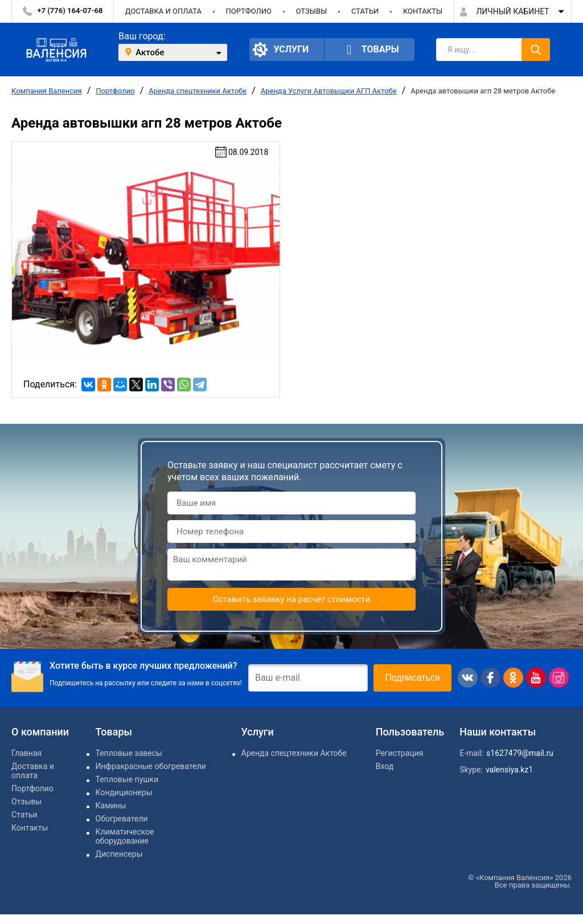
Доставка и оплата (163, 11)
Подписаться (413, 678)
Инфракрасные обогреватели (151, 766)
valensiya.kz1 (509, 770)
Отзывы (311, 11)
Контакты (423, 11)
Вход (385, 766)
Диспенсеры (119, 854)
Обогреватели (122, 819)
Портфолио (249, 11)
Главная (26, 753)
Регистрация (400, 753)
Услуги (281, 50)
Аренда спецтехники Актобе (198, 91)
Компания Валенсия (47, 91)
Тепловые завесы (129, 753)
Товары (369, 50)
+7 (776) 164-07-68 (70, 11)
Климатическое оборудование (125, 836)
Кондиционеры (124, 792)
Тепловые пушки (127, 779)
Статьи (365, 11)
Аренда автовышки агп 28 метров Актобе (483, 91)
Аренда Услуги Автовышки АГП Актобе (329, 91)
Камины (111, 806)
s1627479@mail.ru (520, 753)
